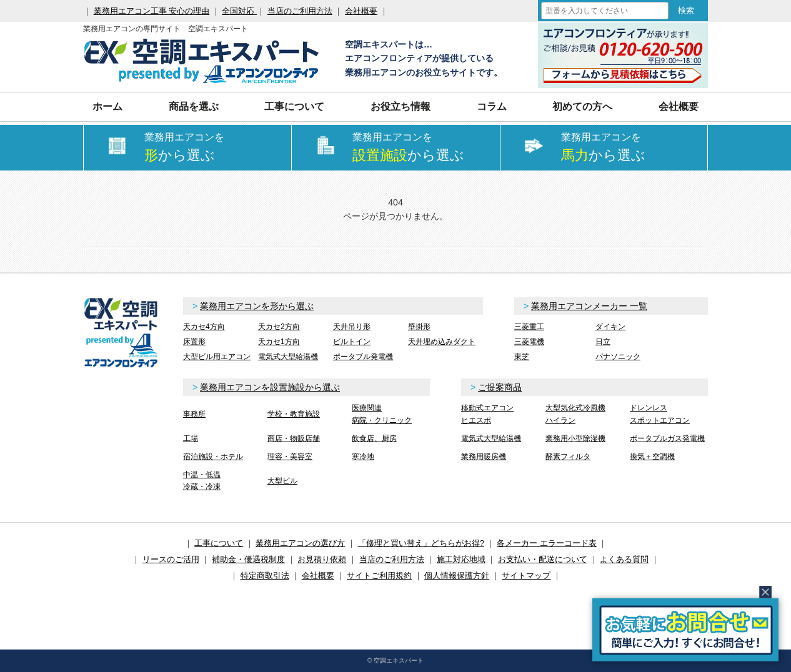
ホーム (107, 106)
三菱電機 (529, 342)
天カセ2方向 (279, 327)
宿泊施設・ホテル (213, 457)
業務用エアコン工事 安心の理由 (152, 11)
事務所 (194, 414)
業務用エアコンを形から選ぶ (257, 306)
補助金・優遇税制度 (248, 559)
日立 (603, 342)
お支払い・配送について (543, 559)
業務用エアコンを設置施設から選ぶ (270, 387)
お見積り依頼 (322, 559)
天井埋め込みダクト (442, 342)
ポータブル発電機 (363, 357)
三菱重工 (529, 327)
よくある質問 (624, 559)
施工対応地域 (461, 559)
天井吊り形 (352, 327)
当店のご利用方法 (300, 11)
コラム (492, 106)
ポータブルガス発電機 (667, 438)
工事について (294, 106)
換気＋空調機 (652, 457)
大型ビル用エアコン (217, 357)
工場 (191, 438)
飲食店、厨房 (374, 438)
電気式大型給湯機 (288, 357)
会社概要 (361, 11)
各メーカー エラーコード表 (547, 543)
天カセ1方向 (279, 342)
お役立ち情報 (400, 106)
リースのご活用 (171, 559)
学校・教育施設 (294, 414)
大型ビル (282, 481)
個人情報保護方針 (457, 576)
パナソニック (618, 357)
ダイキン (610, 327)
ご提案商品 (500, 387)
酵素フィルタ (568, 457)
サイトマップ (526, 576)
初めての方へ (582, 106)
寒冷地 (363, 457)
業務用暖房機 (484, 457)
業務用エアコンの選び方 (300, 543)
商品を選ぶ (194, 106)
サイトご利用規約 (379, 576)
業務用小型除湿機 (575, 438)
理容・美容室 (290, 457)
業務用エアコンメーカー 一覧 (589, 306)
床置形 (194, 342)
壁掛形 (419, 327)
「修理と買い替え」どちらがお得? (421, 543)
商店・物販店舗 (294, 438)
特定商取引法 (265, 576)
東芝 (522, 357)
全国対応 (239, 11)
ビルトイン (352, 342)
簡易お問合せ (685, 630)
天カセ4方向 (204, 327)
